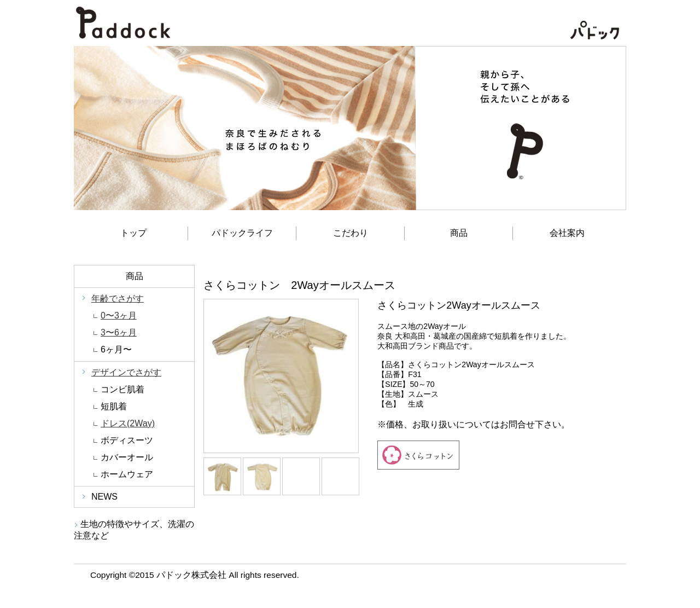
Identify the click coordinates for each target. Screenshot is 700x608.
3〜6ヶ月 (119, 332)
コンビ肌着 (122, 389)
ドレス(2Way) (128, 423)
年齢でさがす (118, 299)
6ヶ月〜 (116, 349)
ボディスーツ (127, 440)
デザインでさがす (126, 372)
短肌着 (114, 406)
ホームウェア (127, 474)
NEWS (104, 497)
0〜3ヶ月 (119, 315)
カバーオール (127, 457)
